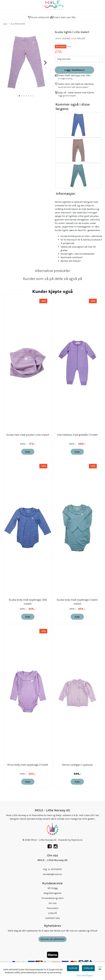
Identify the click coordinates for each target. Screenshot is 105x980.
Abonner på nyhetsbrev (52, 939)
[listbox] (79, 59)
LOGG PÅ (52, 913)
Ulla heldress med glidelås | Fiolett (77, 435)
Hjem (5, 24)
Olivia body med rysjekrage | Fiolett (28, 765)
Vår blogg (53, 888)
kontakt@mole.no (52, 874)
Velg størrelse (64, 59)
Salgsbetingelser (52, 893)
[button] (19, 96)
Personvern (53, 908)
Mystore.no (77, 840)
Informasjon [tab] (66, 194)
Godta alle (88, 968)
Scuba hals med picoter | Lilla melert (28, 435)
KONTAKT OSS (53, 918)
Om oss (53, 903)
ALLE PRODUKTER (17, 24)
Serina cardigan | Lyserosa (77, 765)
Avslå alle (73, 968)
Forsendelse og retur (52, 898)
